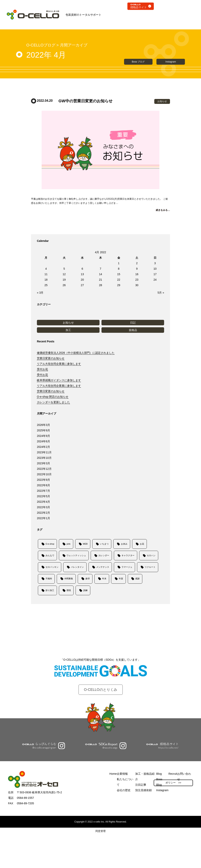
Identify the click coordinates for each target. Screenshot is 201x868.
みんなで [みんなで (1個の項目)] (50, 555)
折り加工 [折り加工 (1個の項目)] (50, 590)
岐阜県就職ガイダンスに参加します (59, 380)
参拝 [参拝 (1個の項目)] (88, 579)
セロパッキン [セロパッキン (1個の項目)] (52, 567)
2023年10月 (44, 458)
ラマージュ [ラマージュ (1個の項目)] (127, 567)
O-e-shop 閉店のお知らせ (53, 397)
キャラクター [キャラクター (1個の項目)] (128, 555)
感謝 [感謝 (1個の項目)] (137, 579)
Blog (159, 774)
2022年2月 (43, 513)
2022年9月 (43, 480)
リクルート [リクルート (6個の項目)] (150, 567)
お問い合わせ (184, 776)
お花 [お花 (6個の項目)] (142, 544)
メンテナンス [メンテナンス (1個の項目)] (103, 567)
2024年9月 (43, 436)
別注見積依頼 (143, 790)
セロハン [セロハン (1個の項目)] (151, 555)
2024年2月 (43, 447)
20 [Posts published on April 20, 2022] (82, 280)
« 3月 (40, 293)
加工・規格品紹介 (145, 776)
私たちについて (125, 782)
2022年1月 (43, 518)
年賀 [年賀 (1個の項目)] (121, 579)
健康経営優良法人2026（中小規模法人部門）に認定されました (76, 353)
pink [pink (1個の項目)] (69, 544)
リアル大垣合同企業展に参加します (59, 364)
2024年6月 (43, 441)
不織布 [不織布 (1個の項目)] (49, 579)
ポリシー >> (173, 783)
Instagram (171, 62)
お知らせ (68, 323)
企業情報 (122, 774)
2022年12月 (44, 469)
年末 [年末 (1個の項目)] (104, 579)
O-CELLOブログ (41, 45)
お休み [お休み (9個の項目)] (124, 544)
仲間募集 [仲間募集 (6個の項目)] (69, 579)
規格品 (133, 330)
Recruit (173, 774)
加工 (68, 330)
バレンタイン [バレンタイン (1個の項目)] (77, 567)
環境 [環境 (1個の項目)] (69, 590)
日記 (133, 323)
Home (113, 774)
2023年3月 (43, 463)
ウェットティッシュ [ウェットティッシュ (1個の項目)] (76, 555)
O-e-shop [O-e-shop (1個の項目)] (50, 544)
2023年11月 (44, 452)
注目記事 (141, 785)
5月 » (161, 293)
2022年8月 (43, 485)
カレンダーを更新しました (53, 402)
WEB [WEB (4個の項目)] (85, 544)
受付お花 (42, 369)
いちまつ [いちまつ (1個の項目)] (104, 544)
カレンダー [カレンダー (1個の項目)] (104, 555)
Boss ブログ (138, 62)
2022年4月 (43, 502)
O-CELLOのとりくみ (100, 690)
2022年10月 (44, 474)
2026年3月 (43, 425)
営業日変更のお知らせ (51, 358)
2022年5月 (43, 496)
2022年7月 (43, 491)
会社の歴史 (124, 790)
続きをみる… (163, 210)
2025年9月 (43, 430)
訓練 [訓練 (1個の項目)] (85, 590)
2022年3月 (43, 507)
